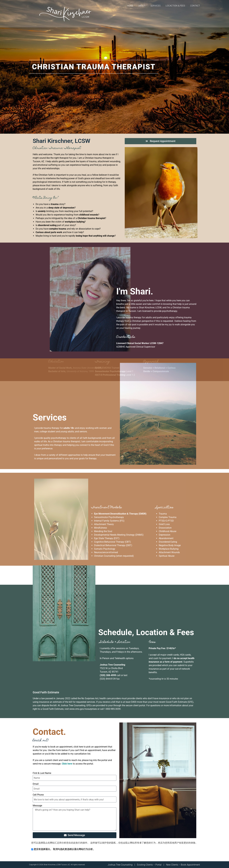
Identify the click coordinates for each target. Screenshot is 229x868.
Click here (67, 764)
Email (36, 784)
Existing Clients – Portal (149, 865)
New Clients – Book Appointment (183, 865)
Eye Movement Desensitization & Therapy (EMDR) (120, 454)
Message (37, 806)
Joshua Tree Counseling (120, 865)
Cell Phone (38, 795)
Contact (195, 6)
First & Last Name (42, 773)
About (142, 6)
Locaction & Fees (175, 6)
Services (155, 6)
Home (130, 6)
